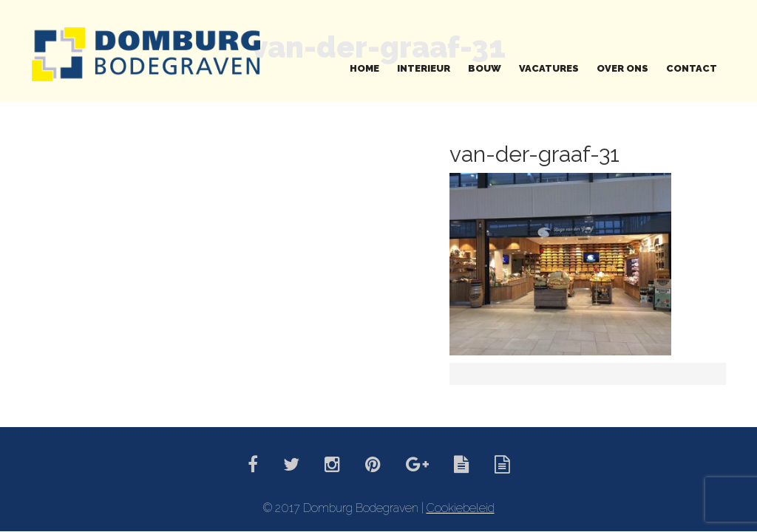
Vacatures (549, 68)
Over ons (622, 68)
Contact (692, 68)
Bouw (485, 68)
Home (364, 68)
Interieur (424, 68)
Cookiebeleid (461, 508)
